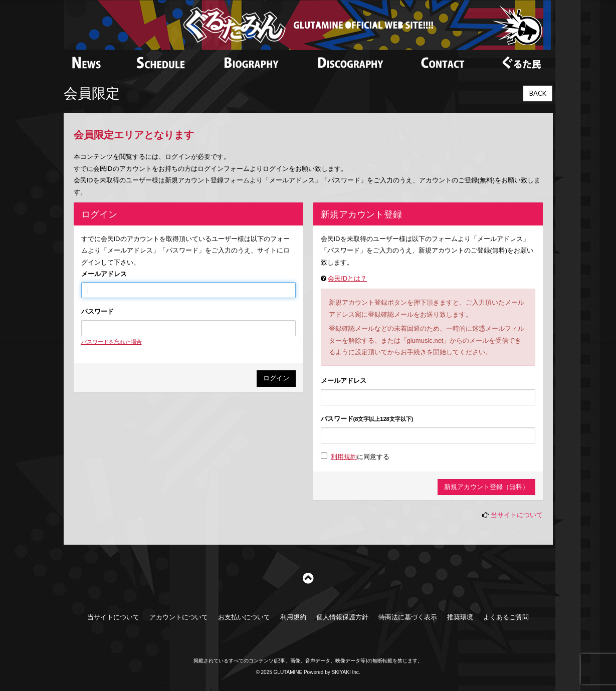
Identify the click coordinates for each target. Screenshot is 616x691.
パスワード (97, 311)
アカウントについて (179, 617)
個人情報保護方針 (342, 617)
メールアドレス (104, 274)
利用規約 (344, 457)
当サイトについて (517, 515)
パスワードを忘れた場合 (112, 342)
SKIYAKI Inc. (346, 672)
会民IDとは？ (347, 278)
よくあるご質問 (506, 617)
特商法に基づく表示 (408, 617)
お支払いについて (244, 617)
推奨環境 (460, 617)
